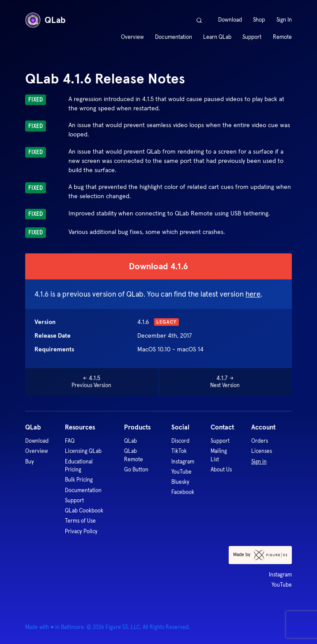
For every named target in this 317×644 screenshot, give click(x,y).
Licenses (262, 451)
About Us (221, 469)
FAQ (70, 441)
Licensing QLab (83, 451)
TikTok (179, 451)
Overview (132, 37)
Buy (30, 461)
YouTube (181, 472)
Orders (260, 441)
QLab (45, 20)
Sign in (259, 461)
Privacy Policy (81, 531)
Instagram (183, 461)
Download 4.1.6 (158, 266)
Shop (259, 20)
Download (230, 20)
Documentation (174, 37)
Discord (180, 441)
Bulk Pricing (79, 480)
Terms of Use (80, 521)
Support (252, 37)
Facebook (183, 492)
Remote (282, 37)
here (253, 294)
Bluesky (180, 482)
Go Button (136, 469)
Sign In (284, 20)
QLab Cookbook (84, 510)
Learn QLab (217, 37)
